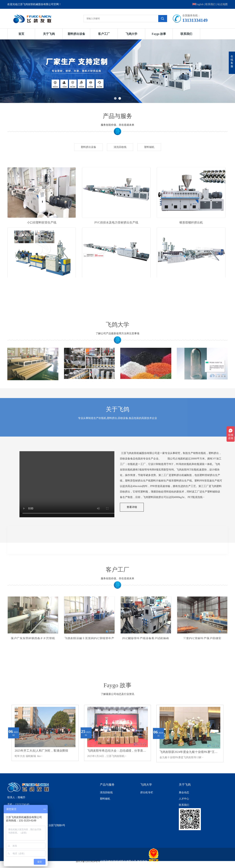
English (198, 4)
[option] (117, 71)
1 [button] (115, 98)
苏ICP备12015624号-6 (88, 861)
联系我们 (210, 4)
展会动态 (184, 792)
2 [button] (120, 98)
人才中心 (184, 799)
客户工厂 (104, 34)
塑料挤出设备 (76, 34)
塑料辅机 (149, 153)
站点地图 (223, 4)
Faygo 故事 (159, 34)
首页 (21, 34)
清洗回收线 (120, 153)
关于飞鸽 (49, 34)
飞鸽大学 (131, 34)
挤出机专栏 (147, 792)
